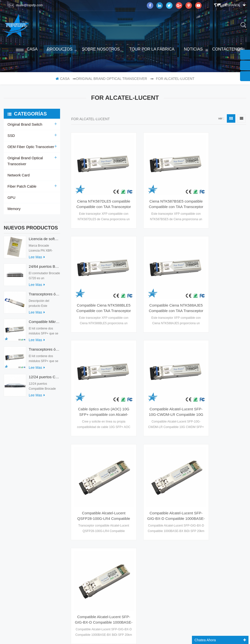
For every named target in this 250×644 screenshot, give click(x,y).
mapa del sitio (19, 522)
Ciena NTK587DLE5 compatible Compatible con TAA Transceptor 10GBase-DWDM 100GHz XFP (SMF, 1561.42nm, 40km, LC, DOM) (98, 192)
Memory (14, 209)
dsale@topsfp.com (26, 5)
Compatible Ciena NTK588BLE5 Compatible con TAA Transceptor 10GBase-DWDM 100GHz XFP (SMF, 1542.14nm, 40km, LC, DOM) (219, 192)
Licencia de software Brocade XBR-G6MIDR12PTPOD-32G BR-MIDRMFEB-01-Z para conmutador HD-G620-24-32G (44, 241)
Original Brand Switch (24, 124)
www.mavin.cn (139, 635)
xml (11, 503)
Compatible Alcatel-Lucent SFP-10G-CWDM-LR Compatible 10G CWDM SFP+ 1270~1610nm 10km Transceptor (219, 283)
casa (32, 49)
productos (60, 49)
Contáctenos (227, 49)
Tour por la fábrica (152, 49)
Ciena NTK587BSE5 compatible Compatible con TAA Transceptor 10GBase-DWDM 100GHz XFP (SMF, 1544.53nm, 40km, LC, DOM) (159, 192)
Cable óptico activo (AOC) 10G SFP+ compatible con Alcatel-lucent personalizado (159, 283)
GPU (11, 198)
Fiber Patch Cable (21, 186)
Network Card (18, 175)
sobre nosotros (101, 49)
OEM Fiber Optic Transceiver (30, 147)
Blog (12, 513)
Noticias (193, 49)
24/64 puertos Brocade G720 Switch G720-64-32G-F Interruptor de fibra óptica (44, 269)
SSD (11, 136)
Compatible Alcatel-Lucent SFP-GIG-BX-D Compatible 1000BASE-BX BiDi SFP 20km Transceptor (159, 375)
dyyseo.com (200, 629)
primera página (112, 410)
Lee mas (37, 260)
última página (207, 410)
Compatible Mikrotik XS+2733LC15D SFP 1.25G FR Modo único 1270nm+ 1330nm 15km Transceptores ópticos (44, 324)
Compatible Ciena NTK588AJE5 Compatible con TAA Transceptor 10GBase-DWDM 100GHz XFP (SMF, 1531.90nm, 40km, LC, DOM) (98, 283)
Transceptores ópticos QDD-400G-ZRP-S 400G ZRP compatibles (44, 296)
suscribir (214, 588)
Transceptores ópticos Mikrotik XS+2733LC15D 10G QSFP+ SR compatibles (44, 352)
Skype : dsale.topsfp (213, 542)
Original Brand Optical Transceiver (111, 79)
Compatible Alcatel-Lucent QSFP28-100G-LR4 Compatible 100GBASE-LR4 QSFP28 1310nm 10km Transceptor (98, 375)
